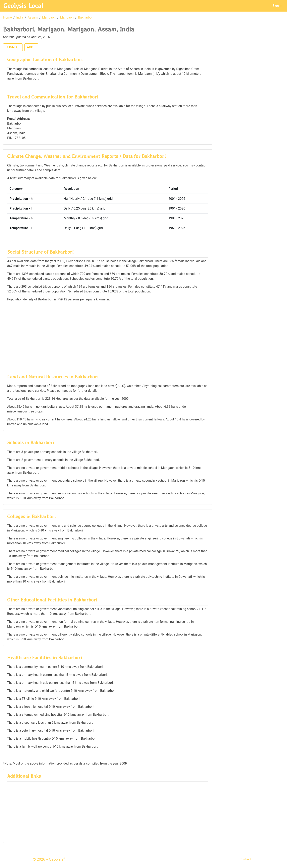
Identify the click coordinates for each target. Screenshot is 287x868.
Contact (245, 859)
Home (7, 17)
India (20, 17)
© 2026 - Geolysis (49, 859)
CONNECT (13, 47)
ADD (30, 47)
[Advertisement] (108, 333)
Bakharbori (86, 17)
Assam (33, 17)
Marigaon (49, 17)
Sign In (277, 6)
